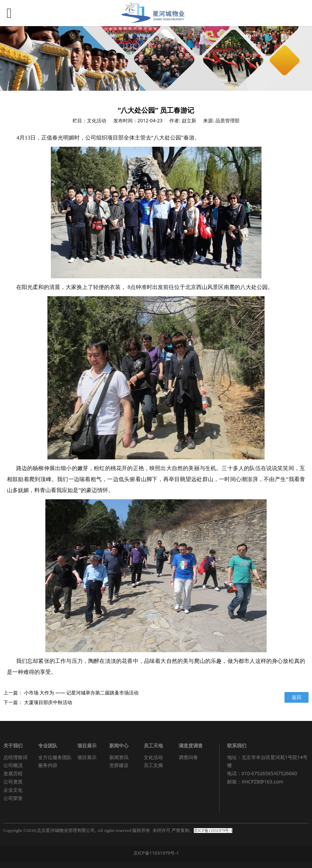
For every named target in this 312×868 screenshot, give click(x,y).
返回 (297, 697)
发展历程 (13, 773)
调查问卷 (188, 757)
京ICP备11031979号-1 (156, 853)
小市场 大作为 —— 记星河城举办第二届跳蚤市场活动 (81, 693)
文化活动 (153, 757)
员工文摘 (153, 765)
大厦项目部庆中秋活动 (48, 702)
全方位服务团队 (55, 757)
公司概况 (13, 765)
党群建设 (119, 765)
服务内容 (48, 765)
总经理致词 (15, 757)
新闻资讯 (119, 757)
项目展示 (87, 757)
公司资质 (13, 782)
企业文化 (13, 790)
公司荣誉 (13, 798)
